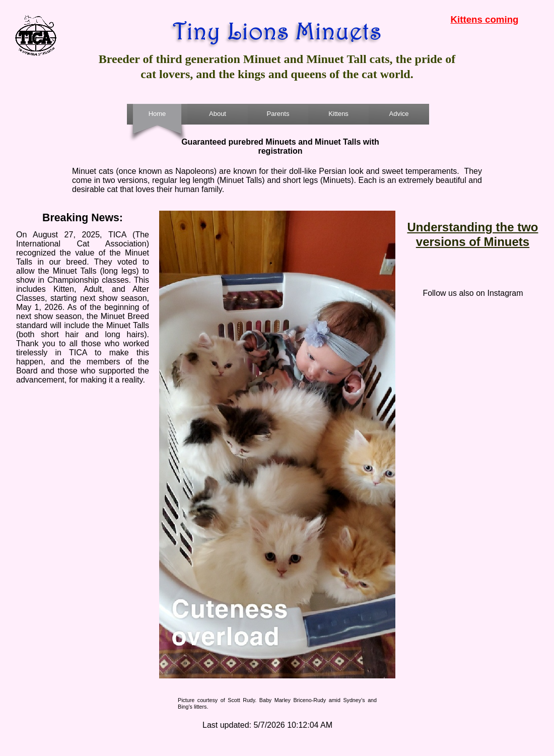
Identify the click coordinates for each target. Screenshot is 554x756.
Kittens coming (485, 19)
